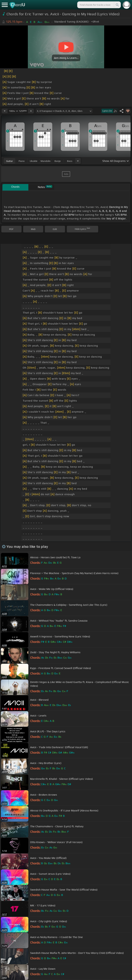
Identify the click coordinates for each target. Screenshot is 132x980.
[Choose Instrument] (78, 161)
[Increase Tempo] (31, 111)
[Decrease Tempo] (5, 111)
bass (70, 161)
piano (22, 161)
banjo (58, 161)
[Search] (117, 5)
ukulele (34, 161)
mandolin (46, 161)
